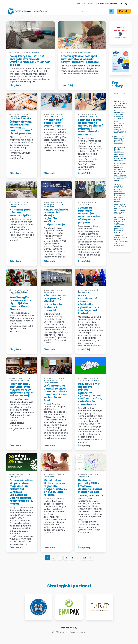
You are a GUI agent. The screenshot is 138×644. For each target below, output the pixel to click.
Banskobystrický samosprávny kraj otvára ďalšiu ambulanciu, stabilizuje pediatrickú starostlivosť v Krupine (121, 225)
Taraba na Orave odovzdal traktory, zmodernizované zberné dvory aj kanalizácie (121, 240)
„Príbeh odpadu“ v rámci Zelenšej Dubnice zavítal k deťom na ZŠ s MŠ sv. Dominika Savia (55, 393)
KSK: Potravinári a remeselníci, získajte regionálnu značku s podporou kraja (56, 217)
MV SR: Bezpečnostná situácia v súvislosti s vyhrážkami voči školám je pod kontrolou (89, 304)
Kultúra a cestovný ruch (19, 117)
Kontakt (124, 11)
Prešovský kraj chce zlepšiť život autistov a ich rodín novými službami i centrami (80, 59)
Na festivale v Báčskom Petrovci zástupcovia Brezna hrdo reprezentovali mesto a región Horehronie (120, 154)
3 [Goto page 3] (60, 558)
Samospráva (34, 53)
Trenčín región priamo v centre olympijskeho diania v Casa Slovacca (20, 303)
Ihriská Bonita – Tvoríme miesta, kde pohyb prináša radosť (121, 104)
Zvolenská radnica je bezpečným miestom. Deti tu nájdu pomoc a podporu (89, 215)
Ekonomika (82, 116)
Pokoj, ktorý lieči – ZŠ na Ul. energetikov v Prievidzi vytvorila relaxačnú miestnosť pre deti (30, 60)
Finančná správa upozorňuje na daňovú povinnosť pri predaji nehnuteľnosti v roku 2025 (90, 127)
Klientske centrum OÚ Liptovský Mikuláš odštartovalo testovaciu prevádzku (56, 303)
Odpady (59, 380)
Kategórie (39, 11)
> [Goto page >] (91, 558)
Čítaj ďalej (15, 85)
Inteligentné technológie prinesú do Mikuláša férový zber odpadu (120, 140)
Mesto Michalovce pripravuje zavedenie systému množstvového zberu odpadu (120, 127)
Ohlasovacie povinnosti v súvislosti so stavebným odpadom (119, 114)
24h (116, 93)
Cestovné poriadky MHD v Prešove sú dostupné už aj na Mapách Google (90, 486)
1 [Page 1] (47, 558)
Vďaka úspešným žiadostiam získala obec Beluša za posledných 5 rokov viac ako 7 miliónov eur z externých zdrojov (121, 193)
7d (124, 93)
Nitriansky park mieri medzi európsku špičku (21, 213)
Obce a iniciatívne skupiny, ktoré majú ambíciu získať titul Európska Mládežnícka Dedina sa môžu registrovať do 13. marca (22, 492)
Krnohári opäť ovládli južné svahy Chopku (53, 123)
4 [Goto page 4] (66, 558)
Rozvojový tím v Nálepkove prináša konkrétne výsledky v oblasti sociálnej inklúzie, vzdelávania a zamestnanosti (90, 394)
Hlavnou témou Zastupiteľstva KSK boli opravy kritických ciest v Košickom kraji (21, 390)
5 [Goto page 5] (72, 558)
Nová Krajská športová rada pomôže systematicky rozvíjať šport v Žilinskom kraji (120, 209)
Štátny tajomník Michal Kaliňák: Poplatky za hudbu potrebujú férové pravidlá (21, 128)
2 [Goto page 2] (54, 558)
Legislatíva (26, 118)
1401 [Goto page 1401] (84, 558)
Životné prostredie (51, 382)
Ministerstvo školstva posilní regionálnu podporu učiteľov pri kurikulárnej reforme (55, 488)
